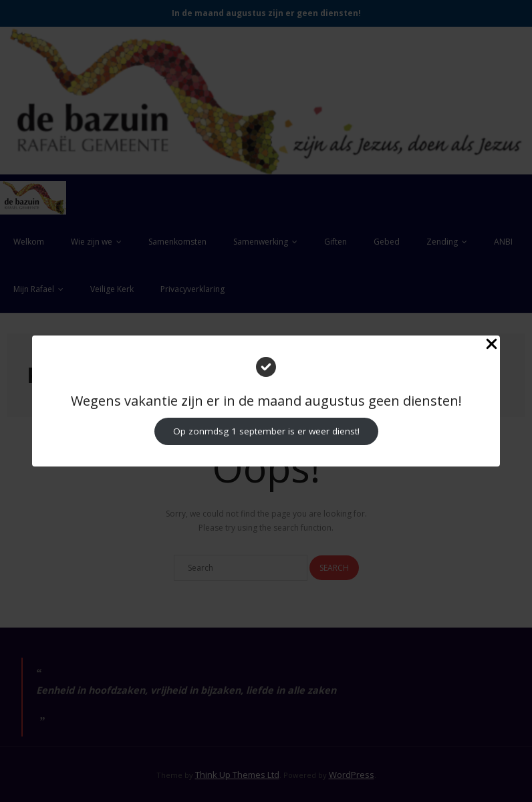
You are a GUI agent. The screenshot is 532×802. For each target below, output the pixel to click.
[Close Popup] (492, 345)
